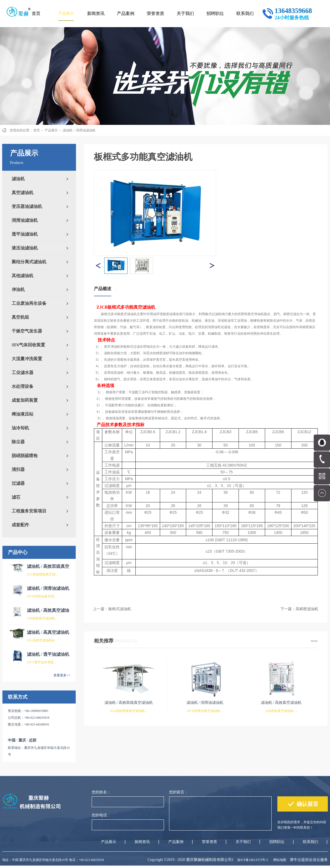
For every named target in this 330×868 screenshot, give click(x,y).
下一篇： (299, 609)
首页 (36, 13)
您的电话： (101, 815)
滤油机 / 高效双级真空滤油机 (129, 703)
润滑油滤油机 (86, 130)
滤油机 (68, 130)
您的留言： (179, 792)
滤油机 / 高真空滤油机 (48, 632)
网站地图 (279, 860)
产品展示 (51, 130)
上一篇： (112, 609)
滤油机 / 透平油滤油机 (48, 654)
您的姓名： (101, 792)
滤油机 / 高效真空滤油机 (281, 703)
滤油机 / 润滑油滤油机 (48, 588)
